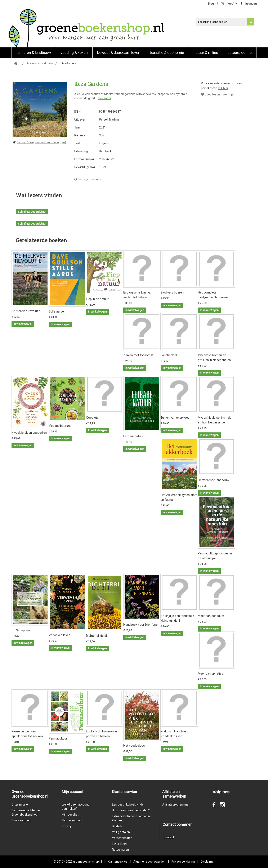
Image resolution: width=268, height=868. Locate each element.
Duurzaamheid (21, 820)
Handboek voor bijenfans (140, 625)
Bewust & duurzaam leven (119, 53)
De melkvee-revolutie (26, 311)
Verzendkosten (122, 838)
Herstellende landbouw (213, 480)
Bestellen (118, 826)
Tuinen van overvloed (175, 418)
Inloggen (251, 4)
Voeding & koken (74, 53)
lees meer (105, 98)
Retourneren (120, 850)
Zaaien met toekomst (138, 355)
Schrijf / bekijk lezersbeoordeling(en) (42, 142)
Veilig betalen (121, 832)
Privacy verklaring (183, 862)
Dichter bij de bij (97, 636)
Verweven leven (60, 635)
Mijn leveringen (72, 820)
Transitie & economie (167, 53)
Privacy (67, 826)
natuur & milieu (206, 53)
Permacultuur (58, 738)
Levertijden (119, 844)
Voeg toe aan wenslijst (218, 94)
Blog (211, 4)
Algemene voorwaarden (149, 862)
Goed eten (93, 418)
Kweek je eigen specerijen (29, 433)
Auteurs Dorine (240, 53)
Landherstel (169, 355)
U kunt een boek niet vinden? (131, 810)
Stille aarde (56, 311)
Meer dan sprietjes (211, 674)
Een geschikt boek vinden (129, 804)
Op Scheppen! (21, 630)
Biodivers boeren (172, 292)
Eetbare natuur (133, 436)
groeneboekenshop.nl (88, 862)
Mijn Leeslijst (70, 815)
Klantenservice (118, 862)
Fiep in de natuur (97, 299)
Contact (169, 837)
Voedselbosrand (60, 426)
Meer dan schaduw (211, 616)
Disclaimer (208, 862)
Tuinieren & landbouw (34, 53)
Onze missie (20, 804)
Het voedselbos (134, 746)
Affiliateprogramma (175, 804)
